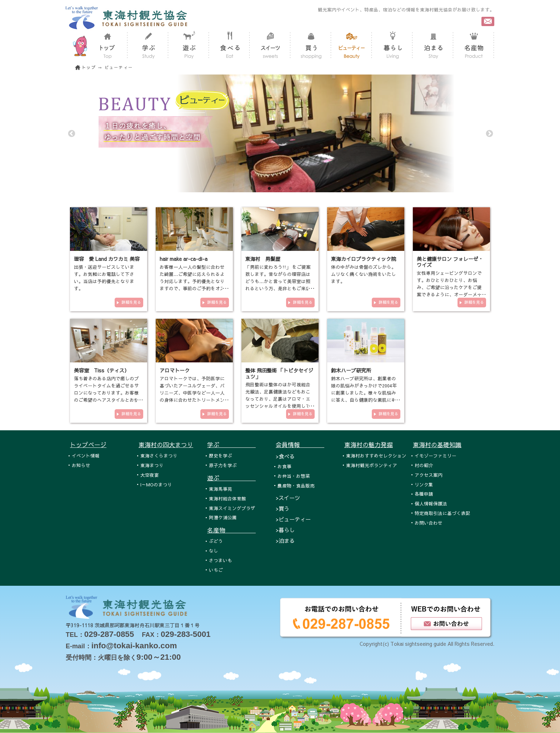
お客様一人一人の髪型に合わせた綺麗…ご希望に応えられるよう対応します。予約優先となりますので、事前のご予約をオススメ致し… (192, 281)
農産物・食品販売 (296, 486)
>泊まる (285, 541)
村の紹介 (424, 465)
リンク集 (424, 484)
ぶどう (216, 541)
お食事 (284, 466)
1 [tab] (269, 189)
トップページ (88, 445)
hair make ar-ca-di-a (184, 259)
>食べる (285, 456)
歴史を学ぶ (221, 455)
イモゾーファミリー (436, 455)
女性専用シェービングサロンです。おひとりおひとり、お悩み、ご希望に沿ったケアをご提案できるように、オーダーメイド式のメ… (449, 287)
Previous (71, 133)
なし (214, 551)
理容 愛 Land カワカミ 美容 (107, 259)
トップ (89, 67)
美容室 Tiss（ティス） (102, 370)
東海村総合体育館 (227, 498)
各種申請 (424, 494)
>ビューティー (293, 519)
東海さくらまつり (159, 455)
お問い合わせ (429, 523)
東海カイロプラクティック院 (364, 259)
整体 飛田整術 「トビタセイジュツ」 (279, 373)
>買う (282, 508)
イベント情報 (86, 455)
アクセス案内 (429, 475)
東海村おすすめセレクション (376, 455)
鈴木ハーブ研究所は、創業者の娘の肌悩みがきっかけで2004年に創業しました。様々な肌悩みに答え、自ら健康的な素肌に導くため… (364, 393)
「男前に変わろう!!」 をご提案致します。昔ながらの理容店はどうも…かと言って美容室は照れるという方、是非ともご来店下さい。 (278, 281)
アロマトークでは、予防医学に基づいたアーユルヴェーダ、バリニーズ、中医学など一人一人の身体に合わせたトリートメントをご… (192, 393)
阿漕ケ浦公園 (223, 517)
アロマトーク (175, 370)
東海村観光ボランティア (372, 465)
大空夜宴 (150, 475)
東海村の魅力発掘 (369, 445)
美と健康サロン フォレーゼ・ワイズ (450, 262)
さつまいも (221, 560)
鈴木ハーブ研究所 (351, 370)
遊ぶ (231, 478)
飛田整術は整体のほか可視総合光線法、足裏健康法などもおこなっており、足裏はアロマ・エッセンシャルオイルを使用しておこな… (278, 399)
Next (489, 133)
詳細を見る (131, 302)
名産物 (231, 530)
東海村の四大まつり (166, 445)
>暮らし (285, 530)
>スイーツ (288, 498)
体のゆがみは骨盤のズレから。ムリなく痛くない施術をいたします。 (364, 274)
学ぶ (231, 445)
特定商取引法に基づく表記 (442, 513)
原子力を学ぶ (223, 465)
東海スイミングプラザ (232, 508)
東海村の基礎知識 (437, 445)
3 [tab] (291, 189)
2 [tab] (280, 189)
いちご (216, 570)
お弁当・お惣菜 (294, 476)
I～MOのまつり (156, 484)
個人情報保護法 (431, 503)
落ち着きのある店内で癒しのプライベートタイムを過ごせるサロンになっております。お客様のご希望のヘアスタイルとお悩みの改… (106, 393)
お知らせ (81, 465)
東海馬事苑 (221, 489)
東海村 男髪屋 (263, 259)
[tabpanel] (280, 133)
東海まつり (152, 465)
